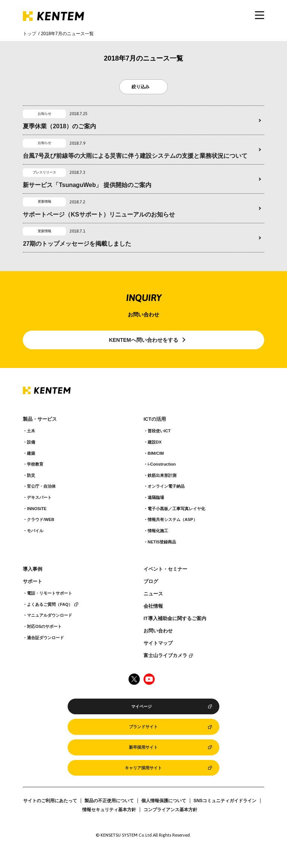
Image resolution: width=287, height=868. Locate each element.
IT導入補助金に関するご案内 (175, 619)
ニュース (153, 594)
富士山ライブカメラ (165, 656)
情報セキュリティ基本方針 (109, 810)
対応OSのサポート (44, 626)
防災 (31, 475)
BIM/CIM (156, 453)
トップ (30, 34)
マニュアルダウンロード (50, 615)
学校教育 (35, 464)
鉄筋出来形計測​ (162, 475)
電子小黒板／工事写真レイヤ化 (176, 509)
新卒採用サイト (143, 747)
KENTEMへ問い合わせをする (143, 340)
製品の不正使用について (109, 801)
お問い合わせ (158, 631)
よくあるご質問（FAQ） (50, 604)
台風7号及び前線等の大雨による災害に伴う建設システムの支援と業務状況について (135, 156)
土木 (31, 431)
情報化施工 (158, 531)
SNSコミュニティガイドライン (225, 801)
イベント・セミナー (165, 569)
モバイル (35, 531)
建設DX (155, 442)
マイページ (141, 706)
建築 (31, 453)
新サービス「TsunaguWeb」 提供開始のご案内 (87, 185)
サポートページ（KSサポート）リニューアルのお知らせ (99, 214)
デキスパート (39, 497)
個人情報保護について (164, 801)
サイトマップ (158, 643)
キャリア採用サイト (143, 768)
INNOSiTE (37, 509)
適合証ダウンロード (45, 638)
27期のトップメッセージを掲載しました (77, 244)
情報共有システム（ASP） (172, 519)
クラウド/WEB (41, 519)
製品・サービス (40, 419)
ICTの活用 (155, 419)
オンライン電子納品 (166, 486)
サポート (33, 582)
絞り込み (141, 87)
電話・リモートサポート (50, 593)
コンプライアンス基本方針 (170, 810)
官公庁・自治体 (41, 486)
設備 (31, 442)
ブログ (151, 582)
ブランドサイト (143, 727)
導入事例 (33, 569)
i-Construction (162, 464)
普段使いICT (159, 431)
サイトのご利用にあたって (50, 801)
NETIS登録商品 (162, 542)
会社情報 (153, 606)
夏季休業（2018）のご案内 (59, 126)
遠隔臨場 (156, 497)
